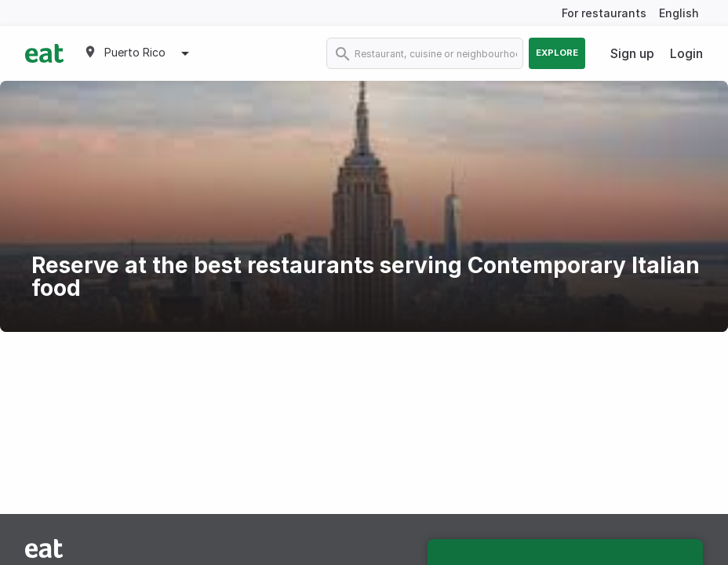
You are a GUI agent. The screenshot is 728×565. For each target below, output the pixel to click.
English (679, 13)
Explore (557, 53)
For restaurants (604, 13)
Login (686, 53)
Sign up (632, 53)
